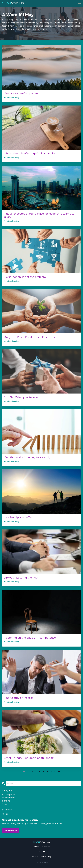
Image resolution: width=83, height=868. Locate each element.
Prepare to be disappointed (22, 94)
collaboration (9, 798)
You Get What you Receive (21, 397)
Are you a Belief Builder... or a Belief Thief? (31, 337)
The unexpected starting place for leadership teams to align (39, 215)
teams (5, 804)
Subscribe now (11, 830)
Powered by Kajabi (42, 862)
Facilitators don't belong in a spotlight (29, 457)
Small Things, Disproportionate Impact (29, 758)
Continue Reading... (12, 97)
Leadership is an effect (19, 517)
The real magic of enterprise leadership (29, 154)
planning (6, 801)
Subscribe (46, 847)
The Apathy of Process (19, 698)
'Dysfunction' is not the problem (25, 277)
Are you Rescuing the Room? (23, 578)
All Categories (9, 794)
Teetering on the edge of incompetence (30, 638)
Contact (36, 847)
